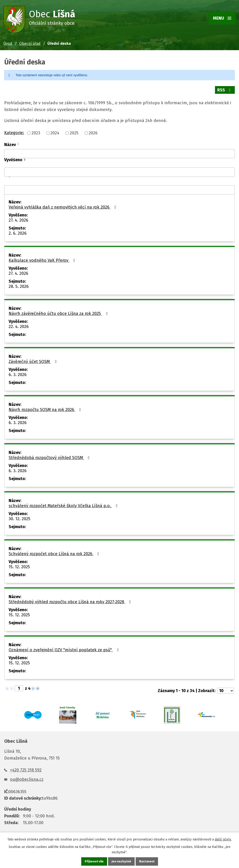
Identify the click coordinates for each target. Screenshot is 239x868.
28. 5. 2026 (19, 285)
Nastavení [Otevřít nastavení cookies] (147, 861)
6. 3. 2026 (18, 373)
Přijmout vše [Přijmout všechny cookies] (94, 861)
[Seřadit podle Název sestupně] (18, 143)
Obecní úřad (30, 44)
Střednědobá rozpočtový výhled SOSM (50, 456)
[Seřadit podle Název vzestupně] (18, 142)
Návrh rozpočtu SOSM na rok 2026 (46, 408)
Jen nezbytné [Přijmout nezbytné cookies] (121, 861)
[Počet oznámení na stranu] (225, 689)
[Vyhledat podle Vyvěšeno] (119, 171)
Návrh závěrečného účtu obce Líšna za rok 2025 (59, 312)
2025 (74, 132)
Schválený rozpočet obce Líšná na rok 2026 (55, 552)
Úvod (8, 44)
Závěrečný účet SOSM (33, 360)
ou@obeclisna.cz (27, 778)
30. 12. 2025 (19, 517)
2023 (36, 132)
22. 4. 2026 (19, 325)
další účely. (223, 839)
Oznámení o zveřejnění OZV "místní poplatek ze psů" (65, 648)
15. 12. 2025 (19, 565)
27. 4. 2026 (18, 219)
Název (10, 143)
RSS (225, 90)
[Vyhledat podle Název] (119, 152)
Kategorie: (14, 131)
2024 (55, 132)
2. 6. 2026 (18, 232)
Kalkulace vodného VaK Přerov (43, 259)
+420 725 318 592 (26, 769)
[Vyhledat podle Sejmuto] (119, 188)
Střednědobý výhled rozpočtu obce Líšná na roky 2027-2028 (71, 600)
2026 (93, 132)
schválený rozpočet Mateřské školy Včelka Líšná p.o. (64, 504)
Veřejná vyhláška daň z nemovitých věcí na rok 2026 (63, 206)
